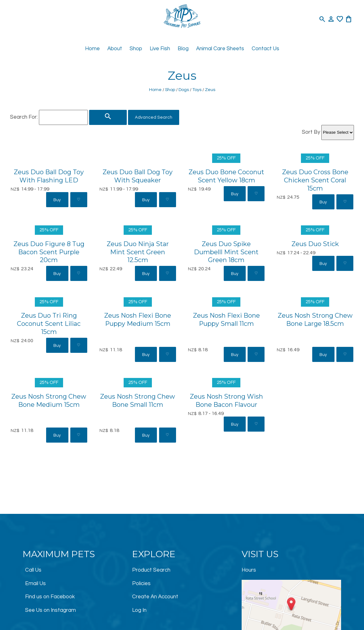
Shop (136, 49)
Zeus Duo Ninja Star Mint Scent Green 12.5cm (138, 252)
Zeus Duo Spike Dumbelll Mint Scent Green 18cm (226, 252)
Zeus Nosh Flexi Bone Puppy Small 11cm (226, 320)
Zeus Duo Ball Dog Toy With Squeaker (138, 176)
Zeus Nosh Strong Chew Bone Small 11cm (138, 401)
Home (92, 49)
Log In (139, 610)
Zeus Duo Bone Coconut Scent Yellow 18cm (226, 176)
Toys (197, 90)
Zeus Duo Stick (315, 244)
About (115, 49)
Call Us (33, 570)
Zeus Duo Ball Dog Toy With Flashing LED (49, 176)
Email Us (35, 584)
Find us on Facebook (50, 597)
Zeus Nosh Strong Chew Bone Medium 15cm (49, 401)
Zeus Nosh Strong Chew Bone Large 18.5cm (315, 320)
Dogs (184, 90)
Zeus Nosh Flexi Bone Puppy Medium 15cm (138, 320)
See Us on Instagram (51, 610)
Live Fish (160, 49)
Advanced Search (154, 117)
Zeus (210, 90)
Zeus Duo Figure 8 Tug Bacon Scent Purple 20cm (49, 252)
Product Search (151, 570)
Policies (141, 584)
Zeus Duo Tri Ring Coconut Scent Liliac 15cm (49, 324)
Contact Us (265, 49)
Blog (183, 49)
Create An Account (155, 597)
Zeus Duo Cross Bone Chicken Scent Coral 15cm (315, 180)
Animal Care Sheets (220, 49)
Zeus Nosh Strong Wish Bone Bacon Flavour (226, 401)
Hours (249, 570)
